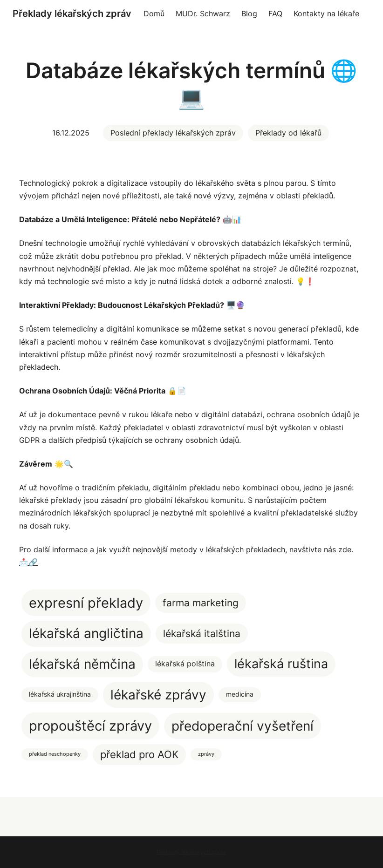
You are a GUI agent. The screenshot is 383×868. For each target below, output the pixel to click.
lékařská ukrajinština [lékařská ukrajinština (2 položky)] (60, 694)
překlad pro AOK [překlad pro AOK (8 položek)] (139, 754)
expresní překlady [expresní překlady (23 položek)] (86, 603)
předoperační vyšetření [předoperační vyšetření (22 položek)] (243, 726)
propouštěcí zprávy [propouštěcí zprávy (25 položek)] (90, 726)
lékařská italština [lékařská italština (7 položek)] (202, 634)
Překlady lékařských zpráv (72, 14)
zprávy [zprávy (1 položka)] (206, 754)
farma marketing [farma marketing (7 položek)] (201, 603)
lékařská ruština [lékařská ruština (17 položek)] (281, 664)
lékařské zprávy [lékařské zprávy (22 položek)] (158, 695)
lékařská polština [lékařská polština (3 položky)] (185, 664)
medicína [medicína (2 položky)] (240, 694)
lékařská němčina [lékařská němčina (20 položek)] (82, 664)
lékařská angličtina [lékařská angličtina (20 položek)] (86, 633)
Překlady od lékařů (288, 133)
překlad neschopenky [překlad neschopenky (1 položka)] (55, 754)
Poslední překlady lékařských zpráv (173, 133)
